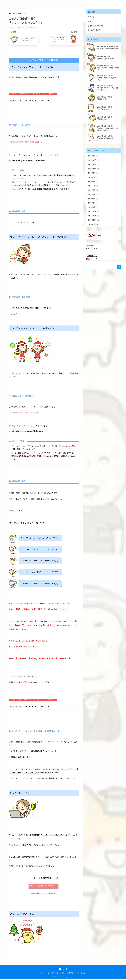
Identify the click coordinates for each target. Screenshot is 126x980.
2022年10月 (94, 170)
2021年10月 (94, 223)
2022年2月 (93, 205)
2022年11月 (94, 165)
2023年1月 (93, 157)
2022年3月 (93, 201)
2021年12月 (94, 214)
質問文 (79, 3)
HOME (63, 970)
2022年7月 (93, 183)
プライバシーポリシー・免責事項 (62, 974)
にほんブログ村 (92, 251)
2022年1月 (93, 209)
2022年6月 (93, 187)
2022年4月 (93, 196)
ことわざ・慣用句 (106, 3)
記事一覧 (117, 3)
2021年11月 (94, 218)
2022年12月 (94, 161)
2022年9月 (93, 174)
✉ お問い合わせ (80, 974)
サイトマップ (45, 974)
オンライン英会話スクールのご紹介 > (43, 887)
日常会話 (72, 3)
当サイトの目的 (62, 3)
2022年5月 (93, 192)
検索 (119, 270)
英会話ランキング (92, 262)
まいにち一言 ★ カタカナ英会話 (23, 3)
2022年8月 (93, 179)
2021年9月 (93, 227)
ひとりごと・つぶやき (91, 3)
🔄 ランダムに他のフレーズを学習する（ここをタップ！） (31, 101)
